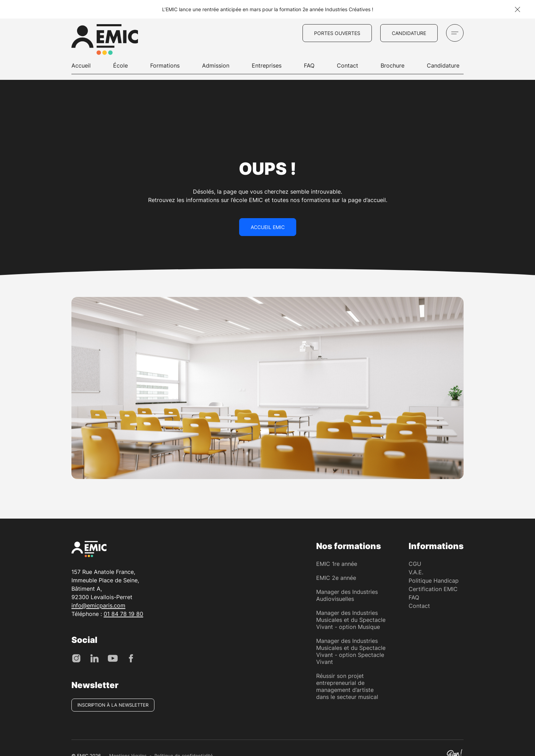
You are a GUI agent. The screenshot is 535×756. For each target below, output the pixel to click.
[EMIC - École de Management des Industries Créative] (105, 41)
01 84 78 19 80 (123, 614)
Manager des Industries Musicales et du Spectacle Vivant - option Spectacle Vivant (351, 651)
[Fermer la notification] (517, 9)
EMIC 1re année (337, 564)
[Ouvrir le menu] (455, 33)
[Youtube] (113, 658)
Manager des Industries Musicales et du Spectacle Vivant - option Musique (351, 620)
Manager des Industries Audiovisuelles (347, 595)
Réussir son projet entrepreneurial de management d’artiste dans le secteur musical (347, 686)
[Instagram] (76, 658)
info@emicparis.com (98, 605)
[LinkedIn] (95, 658)
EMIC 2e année (336, 578)
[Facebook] (131, 658)
